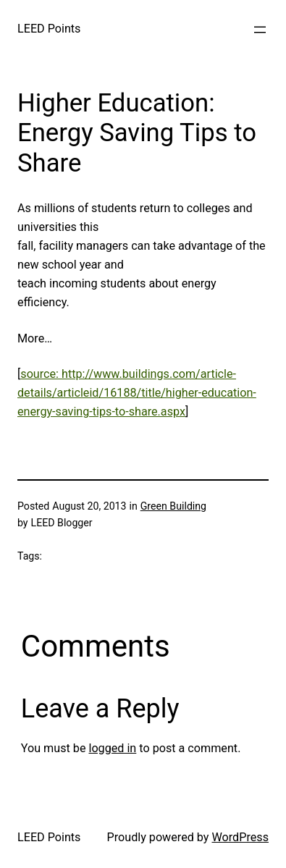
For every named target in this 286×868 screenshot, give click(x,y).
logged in (112, 748)
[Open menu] (260, 30)
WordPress (240, 837)
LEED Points (49, 29)
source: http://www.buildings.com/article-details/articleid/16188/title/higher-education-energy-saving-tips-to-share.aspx (137, 393)
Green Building (173, 506)
